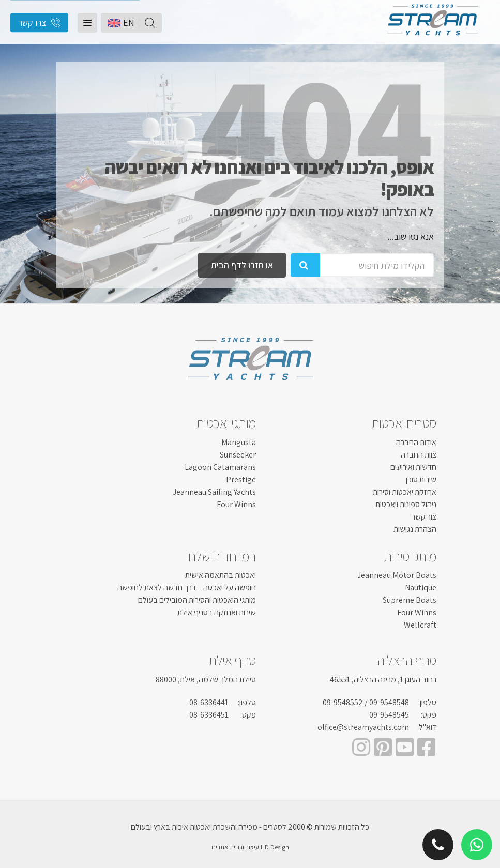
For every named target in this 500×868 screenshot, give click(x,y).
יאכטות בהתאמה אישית (221, 575)
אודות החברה (416, 442)
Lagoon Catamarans (220, 467)
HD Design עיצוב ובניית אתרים (250, 847)
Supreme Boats (410, 600)
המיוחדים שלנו (222, 556)
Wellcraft (420, 625)
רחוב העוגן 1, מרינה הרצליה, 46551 (383, 680)
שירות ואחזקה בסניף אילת (217, 612)
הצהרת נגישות (415, 529)
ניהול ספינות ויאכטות (406, 504)
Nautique (421, 588)
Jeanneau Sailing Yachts (214, 492)
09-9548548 (389, 702)
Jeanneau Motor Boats (397, 575)
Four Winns (236, 504)
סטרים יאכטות (404, 423)
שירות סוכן (421, 479)
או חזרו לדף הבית (242, 265)
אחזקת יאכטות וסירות (405, 492)
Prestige (241, 479)
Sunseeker (238, 455)
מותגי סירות (410, 556)
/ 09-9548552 (345, 702)
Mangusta (239, 442)
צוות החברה (419, 455)
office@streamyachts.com (363, 727)
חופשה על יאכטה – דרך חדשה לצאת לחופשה (187, 588)
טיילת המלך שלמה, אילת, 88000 (206, 680)
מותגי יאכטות (226, 423)
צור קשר (424, 517)
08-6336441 (209, 702)
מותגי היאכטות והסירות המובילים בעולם (197, 600)
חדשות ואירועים (413, 467)
